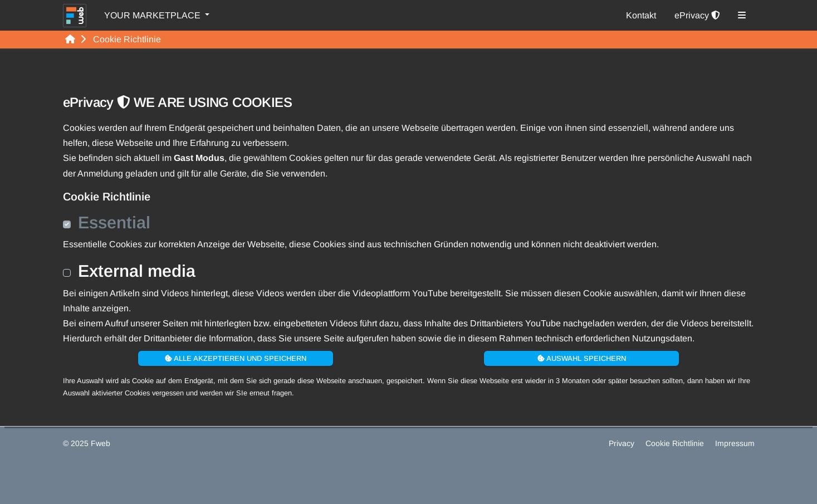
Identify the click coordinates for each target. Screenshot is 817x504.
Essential (114, 222)
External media (137, 271)
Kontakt (641, 15)
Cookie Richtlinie (676, 443)
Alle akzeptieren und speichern (236, 358)
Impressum (735, 443)
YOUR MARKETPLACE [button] (153, 15)
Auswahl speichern (582, 358)
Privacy (623, 443)
